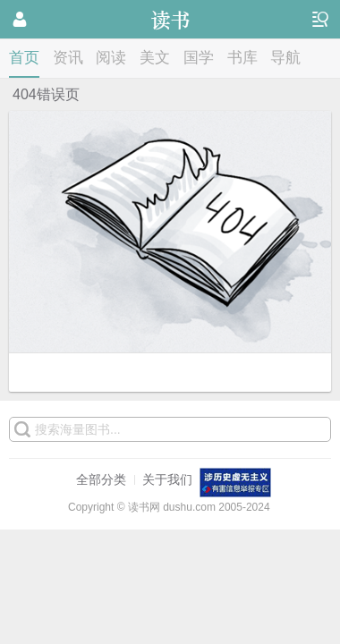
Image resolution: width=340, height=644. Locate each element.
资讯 (68, 58)
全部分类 (101, 479)
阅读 (111, 58)
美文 (155, 58)
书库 (242, 58)
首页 (24, 58)
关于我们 (167, 479)
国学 (199, 58)
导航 (285, 58)
